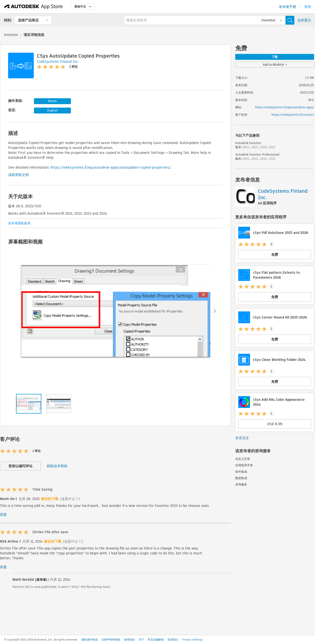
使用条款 (129, 640)
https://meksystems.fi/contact (293, 115)
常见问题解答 (156, 640)
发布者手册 (287, 7)
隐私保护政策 (90, 640)
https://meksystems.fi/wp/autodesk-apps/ (284, 107)
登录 (308, 7)
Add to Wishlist (275, 65)
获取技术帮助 (57, 466)
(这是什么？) (70, 499)
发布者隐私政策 (19, 223)
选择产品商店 (28, 20)
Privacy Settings (192, 640)
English (52, 110)
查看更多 (242, 438)
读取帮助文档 (18, 175)
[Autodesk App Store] (34, 7)
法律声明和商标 (111, 640)
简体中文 (83, 7)
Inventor (11, 35)
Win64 (52, 101)
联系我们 (173, 640)
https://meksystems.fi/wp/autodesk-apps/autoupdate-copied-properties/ (110, 167)
